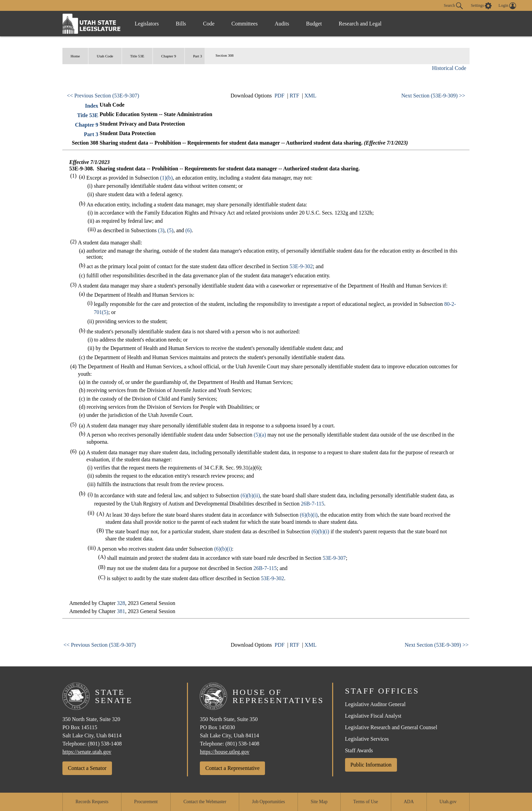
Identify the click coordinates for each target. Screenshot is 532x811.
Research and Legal (360, 24)
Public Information (371, 765)
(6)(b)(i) (309, 515)
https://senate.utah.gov (87, 752)
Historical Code (449, 68)
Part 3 (197, 56)
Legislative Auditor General (375, 704)
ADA (409, 802)
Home (75, 56)
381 (121, 611)
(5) (170, 230)
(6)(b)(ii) (250, 495)
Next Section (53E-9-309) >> (433, 96)
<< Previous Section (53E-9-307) (103, 96)
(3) (161, 230)
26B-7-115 (313, 504)
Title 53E (137, 56)
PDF (279, 96)
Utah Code (105, 56)
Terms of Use (366, 802)
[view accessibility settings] (481, 6)
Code (209, 24)
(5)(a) (260, 435)
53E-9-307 (334, 558)
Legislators (147, 24)
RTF (294, 96)
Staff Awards (359, 750)
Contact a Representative (232, 768)
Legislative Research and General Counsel (391, 727)
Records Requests (92, 802)
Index (91, 106)
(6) (188, 230)
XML (310, 96)
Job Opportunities (269, 802)
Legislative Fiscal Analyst (373, 716)
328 (121, 603)
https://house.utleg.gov (225, 752)
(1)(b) (166, 178)
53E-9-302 (301, 266)
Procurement (146, 802)
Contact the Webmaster (205, 802)
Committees (244, 24)
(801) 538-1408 (105, 744)
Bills (181, 24)
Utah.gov (448, 802)
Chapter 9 (169, 56)
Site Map (319, 802)
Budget (314, 24)
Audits (282, 24)
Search (453, 6)
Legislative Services (367, 739)
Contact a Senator (87, 768)
